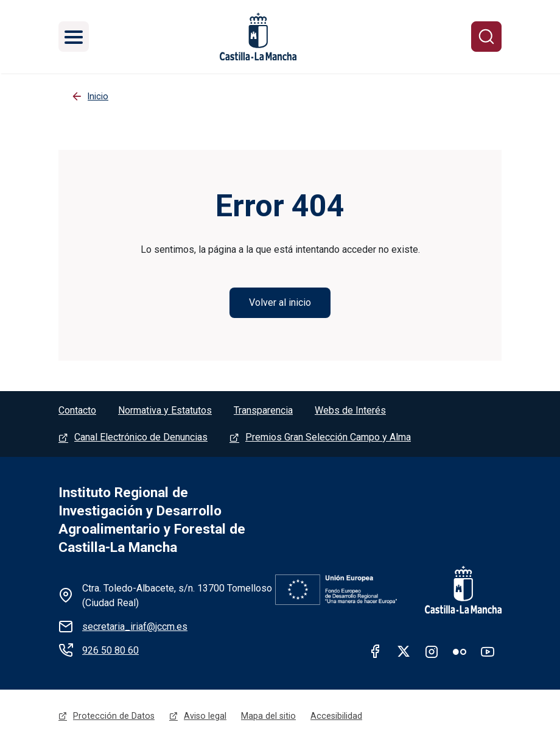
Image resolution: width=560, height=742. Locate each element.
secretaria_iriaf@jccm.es (135, 627)
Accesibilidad (336, 716)
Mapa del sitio (268, 716)
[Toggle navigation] (74, 37)
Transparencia (263, 410)
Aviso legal (205, 716)
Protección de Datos (114, 716)
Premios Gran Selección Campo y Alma (328, 437)
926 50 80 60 (110, 650)
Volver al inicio (280, 302)
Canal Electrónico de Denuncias (141, 437)
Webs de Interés (350, 410)
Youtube (488, 651)
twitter (404, 651)
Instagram (432, 651)
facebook (376, 651)
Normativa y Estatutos (165, 410)
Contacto (77, 410)
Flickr (460, 651)
